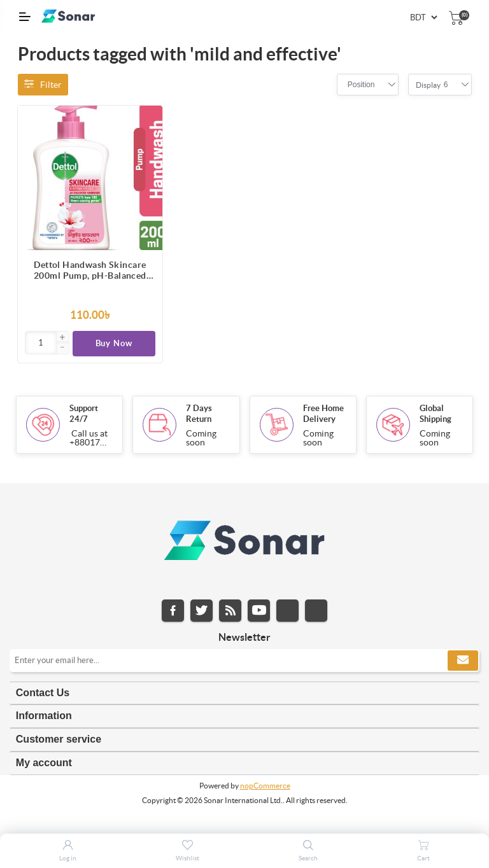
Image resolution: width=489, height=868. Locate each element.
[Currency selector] (423, 17)
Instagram (287, 611)
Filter (43, 85)
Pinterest (316, 611)
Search (308, 858)
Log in (68, 858)
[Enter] (41, 343)
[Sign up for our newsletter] (244, 661)
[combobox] (361, 85)
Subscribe (463, 661)
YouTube (259, 611)
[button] (62, 338)
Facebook (173, 611)
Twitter (202, 611)
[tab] (244, 693)
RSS (230, 611)
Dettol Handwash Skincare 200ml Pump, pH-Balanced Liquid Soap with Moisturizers (90, 270)
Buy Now (114, 343)
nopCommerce (265, 786)
